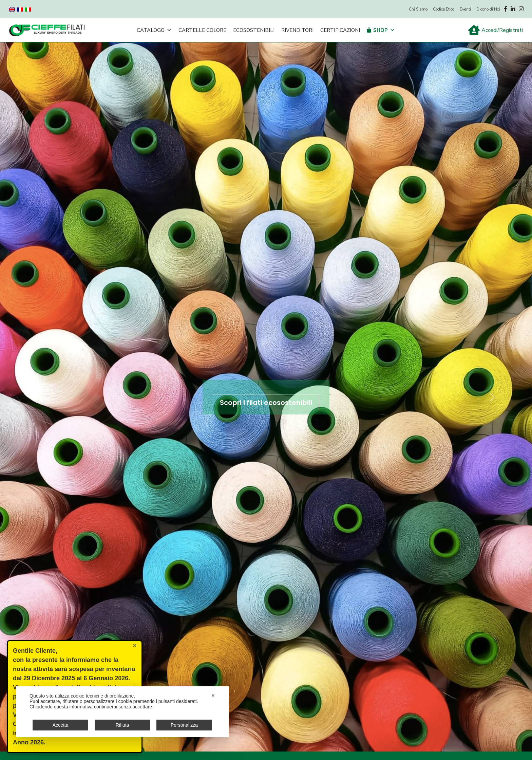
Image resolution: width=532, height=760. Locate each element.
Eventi (465, 9)
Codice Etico (444, 9)
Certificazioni (340, 30)
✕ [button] (213, 696)
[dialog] (122, 712)
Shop (384, 30)
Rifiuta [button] (122, 725)
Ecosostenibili (254, 30)
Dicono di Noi (488, 9)
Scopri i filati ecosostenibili (266, 403)
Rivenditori (297, 30)
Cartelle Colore (202, 30)
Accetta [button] (61, 725)
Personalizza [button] (184, 725)
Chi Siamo (418, 9)
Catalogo (154, 30)
